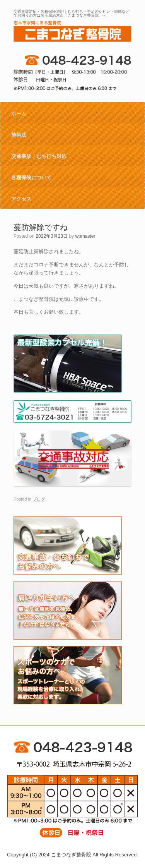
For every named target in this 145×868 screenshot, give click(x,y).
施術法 (19, 135)
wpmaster (85, 236)
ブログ (39, 499)
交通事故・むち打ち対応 (39, 156)
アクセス (21, 199)
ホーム (19, 114)
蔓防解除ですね (41, 227)
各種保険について (31, 178)
